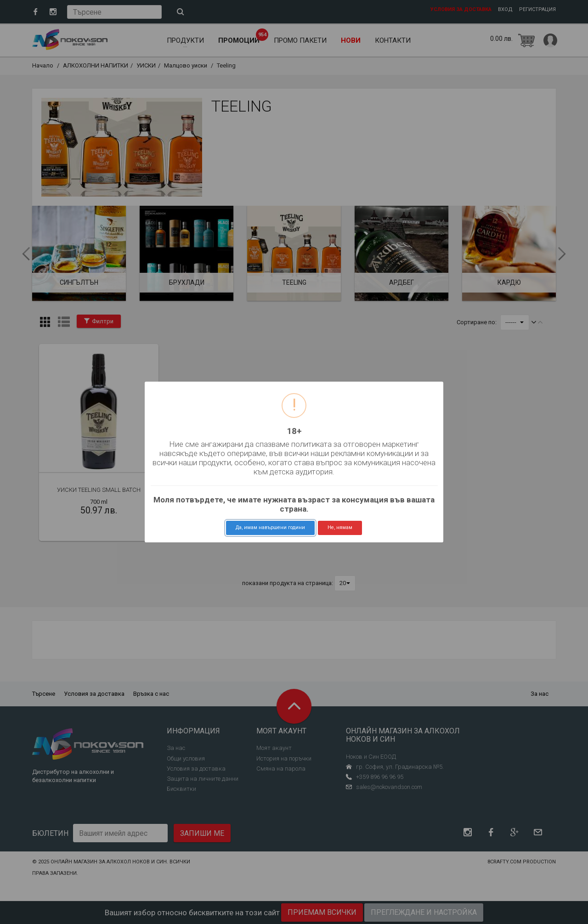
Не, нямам (340, 527)
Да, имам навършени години (270, 527)
